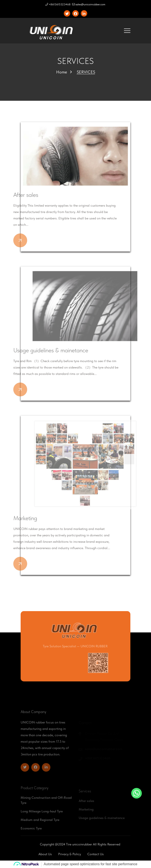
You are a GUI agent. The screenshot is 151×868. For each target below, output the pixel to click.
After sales (18, 195)
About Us (35, 854)
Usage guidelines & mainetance (43, 350)
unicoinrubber (92, 844)
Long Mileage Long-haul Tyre (42, 819)
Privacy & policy (60, 854)
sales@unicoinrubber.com (89, 4)
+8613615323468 (58, 4)
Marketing (17, 518)
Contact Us (86, 854)
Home (62, 72)
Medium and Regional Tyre (40, 827)
